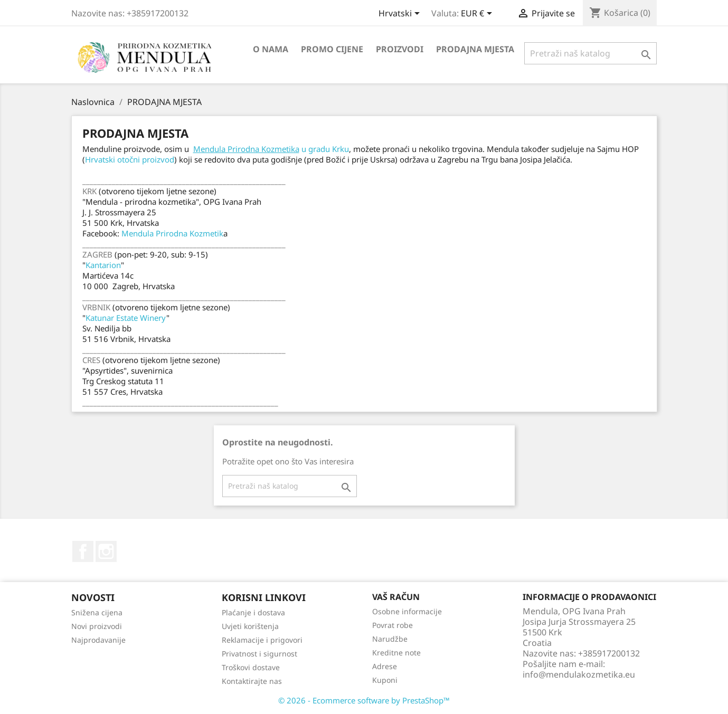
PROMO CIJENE (332, 49)
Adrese (385, 666)
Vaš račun (396, 597)
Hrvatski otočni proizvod (130, 159)
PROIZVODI (400, 49)
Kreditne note (396, 653)
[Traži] (590, 53)
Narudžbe (390, 639)
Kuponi (385, 680)
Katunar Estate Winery (126, 318)
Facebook (83, 551)
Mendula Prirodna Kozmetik (172, 233)
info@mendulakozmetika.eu (579, 674)
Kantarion (103, 265)
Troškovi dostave (251, 667)
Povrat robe (393, 625)
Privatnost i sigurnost (259, 654)
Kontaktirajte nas (252, 681)
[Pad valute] (478, 14)
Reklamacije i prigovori (262, 640)
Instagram (106, 551)
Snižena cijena (97, 612)
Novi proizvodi (97, 626)
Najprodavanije (98, 640)
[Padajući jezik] (401, 14)
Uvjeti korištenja (250, 626)
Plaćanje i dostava (253, 612)
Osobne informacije (407, 611)
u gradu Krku (271, 149)
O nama (271, 49)
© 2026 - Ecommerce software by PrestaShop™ (364, 700)
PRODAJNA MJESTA (475, 49)
